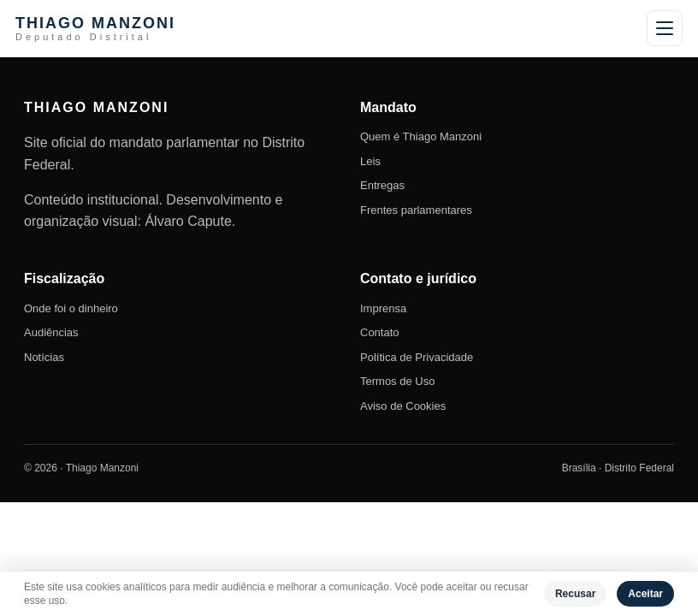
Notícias (44, 357)
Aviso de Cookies (403, 406)
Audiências (51, 332)
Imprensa (383, 308)
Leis (370, 161)
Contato (380, 332)
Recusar (575, 594)
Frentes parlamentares (416, 210)
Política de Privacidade (417, 357)
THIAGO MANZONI (95, 29)
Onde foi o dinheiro (71, 308)
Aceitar (645, 594)
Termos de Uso (397, 381)
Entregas (382, 185)
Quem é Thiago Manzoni (421, 136)
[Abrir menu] (665, 28)
